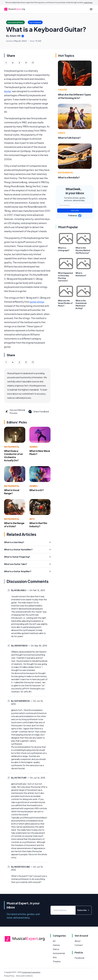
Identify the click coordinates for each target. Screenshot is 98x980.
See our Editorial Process (15, 411)
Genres (33, 447)
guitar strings (37, 302)
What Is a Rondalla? (69, 177)
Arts (32, 519)
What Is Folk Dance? (69, 138)
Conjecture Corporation (31, 972)
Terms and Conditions (24, 976)
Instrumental (12, 447)
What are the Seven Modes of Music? (65, 303)
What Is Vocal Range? (12, 492)
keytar (8, 91)
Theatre (62, 90)
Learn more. (88, 2)
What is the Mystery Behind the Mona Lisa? (83, 250)
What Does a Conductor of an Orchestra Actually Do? (13, 456)
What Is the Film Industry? (38, 525)
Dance (62, 133)
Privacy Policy (9, 976)
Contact (79, 945)
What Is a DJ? (37, 490)
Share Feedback (38, 412)
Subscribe (75, 211)
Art (54, 941)
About (78, 941)
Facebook (79, 958)
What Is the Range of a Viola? (14, 525)
